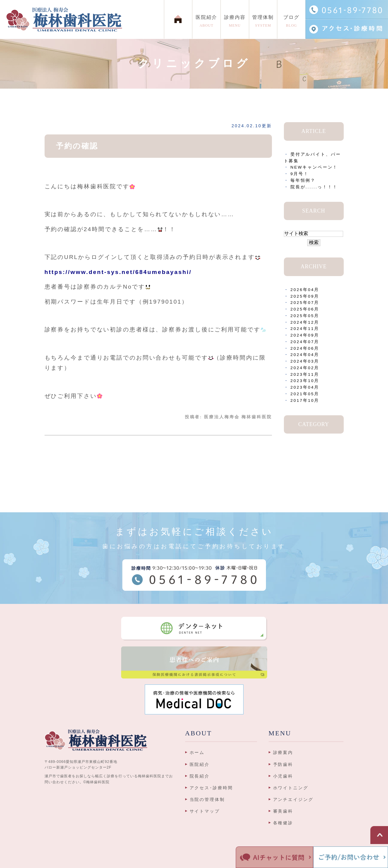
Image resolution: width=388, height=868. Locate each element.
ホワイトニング (291, 788)
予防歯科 (283, 764)
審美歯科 (283, 811)
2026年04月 (305, 290)
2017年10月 (305, 400)
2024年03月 (305, 361)
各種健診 (283, 823)
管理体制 (263, 23)
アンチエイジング (293, 799)
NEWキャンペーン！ (314, 167)
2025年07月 (305, 303)
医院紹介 (200, 764)
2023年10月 (305, 381)
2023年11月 (305, 374)
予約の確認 (77, 146)
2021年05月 (305, 394)
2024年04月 (305, 355)
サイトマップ (205, 811)
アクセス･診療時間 (211, 788)
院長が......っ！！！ (314, 187)
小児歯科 (283, 776)
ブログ (291, 23)
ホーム (197, 752)
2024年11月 (305, 329)
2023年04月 (305, 387)
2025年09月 (305, 296)
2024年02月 (305, 368)
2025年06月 (305, 309)
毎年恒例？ (303, 180)
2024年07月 (305, 342)
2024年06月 (305, 348)
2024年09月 (305, 335)
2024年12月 (305, 322)
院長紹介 (200, 776)
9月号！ (300, 174)
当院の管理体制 (207, 799)
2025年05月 (305, 316)
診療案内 (283, 752)
